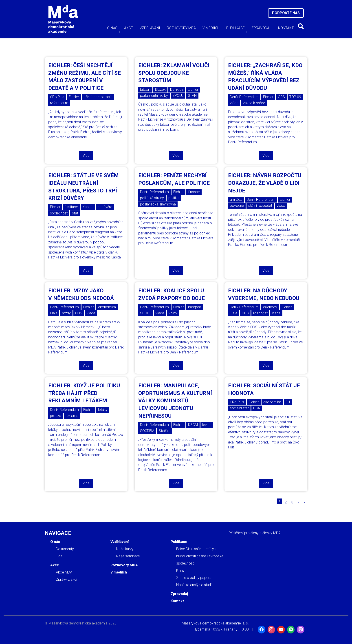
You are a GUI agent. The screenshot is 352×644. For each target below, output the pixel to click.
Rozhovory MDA (181, 28)
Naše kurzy (125, 549)
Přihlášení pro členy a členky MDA (255, 533)
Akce (129, 28)
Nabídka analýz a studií (194, 585)
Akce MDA (64, 572)
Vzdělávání (150, 28)
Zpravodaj (261, 28)
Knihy (180, 570)
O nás (112, 28)
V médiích (211, 28)
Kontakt (286, 28)
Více (86, 155)
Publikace (235, 28)
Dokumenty (65, 549)
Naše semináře (128, 556)
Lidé (59, 556)
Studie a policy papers (194, 578)
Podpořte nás (286, 13)
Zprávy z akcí (66, 579)
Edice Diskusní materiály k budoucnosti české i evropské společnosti (200, 556)
